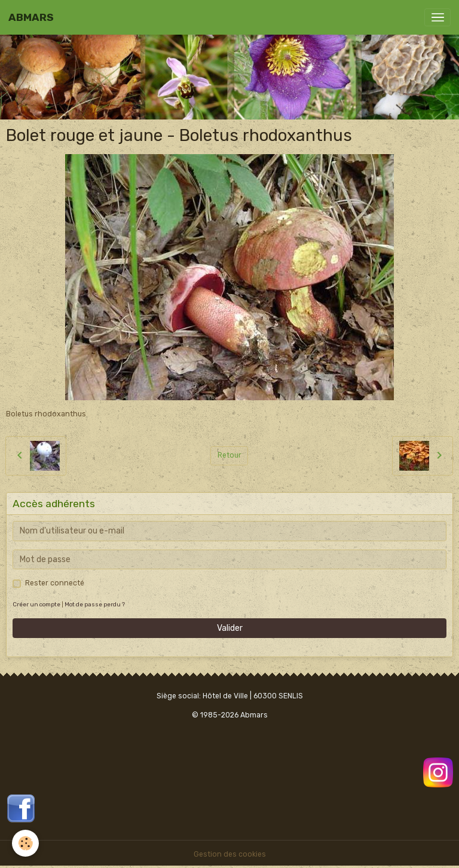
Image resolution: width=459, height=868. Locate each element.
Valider (230, 628)
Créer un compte (36, 604)
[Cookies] (25, 843)
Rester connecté (55, 583)
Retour (229, 455)
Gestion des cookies (230, 854)
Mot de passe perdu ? (95, 604)
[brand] (31, 17)
